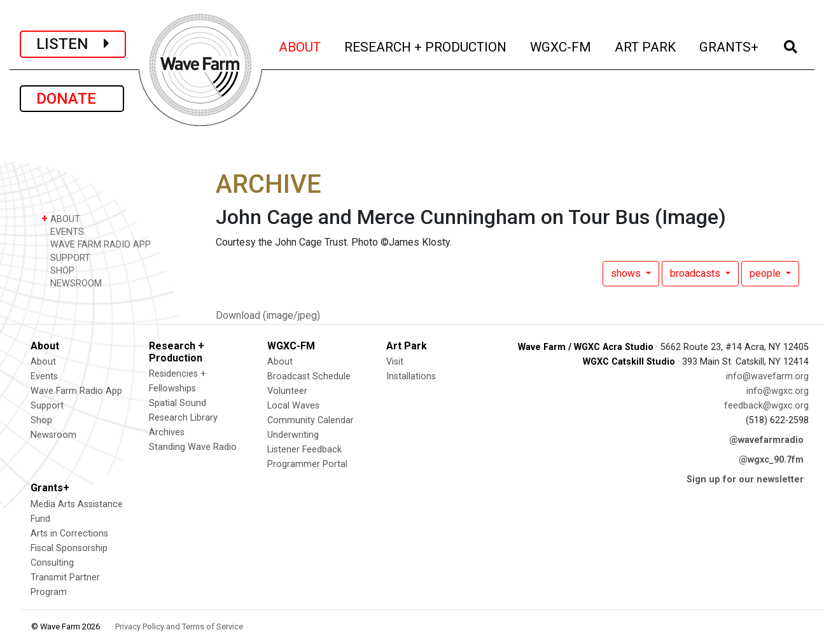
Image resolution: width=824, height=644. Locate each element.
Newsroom (53, 435)
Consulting (52, 563)
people (766, 273)
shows (627, 273)
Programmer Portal (307, 464)
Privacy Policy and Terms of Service (179, 626)
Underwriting (293, 435)
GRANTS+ (730, 45)
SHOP (58, 270)
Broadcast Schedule (309, 376)
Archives (167, 432)
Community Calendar (311, 420)
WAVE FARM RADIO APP (96, 244)
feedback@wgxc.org (766, 406)
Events (44, 376)
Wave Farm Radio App (76, 391)
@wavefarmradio (766, 440)
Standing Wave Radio (193, 447)
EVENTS (63, 231)
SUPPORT (66, 257)
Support (47, 406)
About (43, 362)
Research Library (183, 418)
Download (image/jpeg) (268, 315)
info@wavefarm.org (767, 376)
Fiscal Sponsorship (69, 548)
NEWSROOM (72, 283)
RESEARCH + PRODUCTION (426, 45)
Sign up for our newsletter (745, 479)
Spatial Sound (178, 403)
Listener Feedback (304, 450)
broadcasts (696, 273)
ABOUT (301, 45)
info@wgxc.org (778, 391)
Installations (411, 376)
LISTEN (73, 44)
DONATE (72, 99)
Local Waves (293, 406)
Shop (41, 420)
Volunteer (287, 391)
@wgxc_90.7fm (771, 460)
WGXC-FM (562, 45)
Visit (395, 362)
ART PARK (646, 45)
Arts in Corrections (69, 534)
